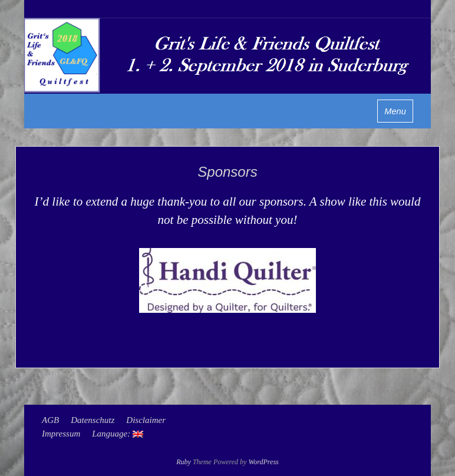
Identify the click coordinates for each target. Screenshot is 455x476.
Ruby (184, 462)
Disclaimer (146, 420)
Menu (395, 111)
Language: (118, 434)
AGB (50, 420)
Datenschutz (93, 420)
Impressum (61, 434)
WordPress (263, 462)
